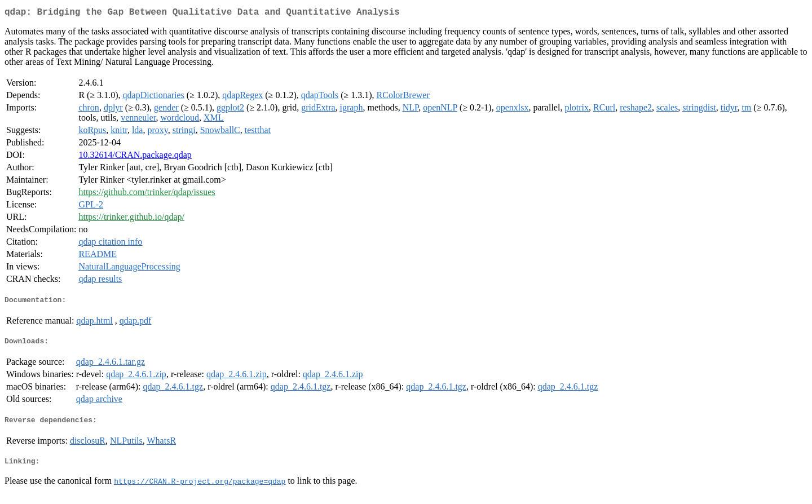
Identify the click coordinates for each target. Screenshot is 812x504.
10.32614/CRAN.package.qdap (135, 157)
